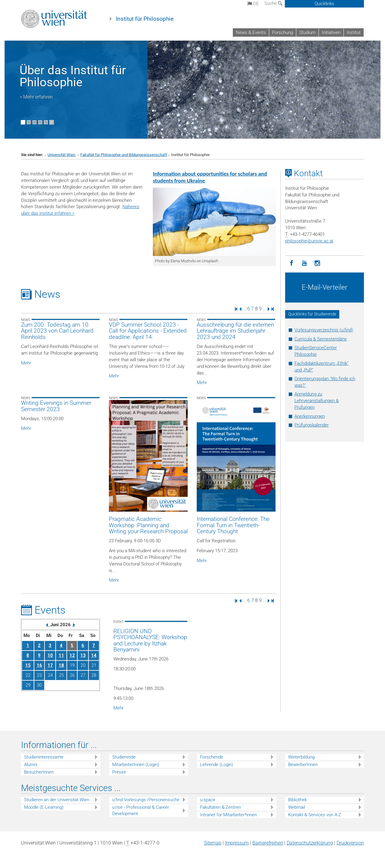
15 (28, 665)
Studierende (124, 757)
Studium (307, 32)
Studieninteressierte (44, 757)
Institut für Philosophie (145, 19)
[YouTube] (305, 263)
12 (72, 655)
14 (94, 655)
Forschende (212, 757)
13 (83, 655)
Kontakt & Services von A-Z (315, 815)
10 (50, 655)
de (253, 4)
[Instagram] (317, 263)
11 (61, 655)
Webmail (297, 807)
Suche (273, 3)
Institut (354, 32)
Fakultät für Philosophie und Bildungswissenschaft (124, 155)
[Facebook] (292, 263)
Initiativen (331, 32)
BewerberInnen (303, 765)
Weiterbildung (301, 757)
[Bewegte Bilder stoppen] (52, 122)
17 (50, 665)
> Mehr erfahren (36, 97)
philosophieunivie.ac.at (309, 241)
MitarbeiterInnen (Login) (136, 765)
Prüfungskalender (312, 425)
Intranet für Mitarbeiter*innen (228, 815)
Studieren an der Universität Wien (57, 800)
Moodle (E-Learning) (44, 807)
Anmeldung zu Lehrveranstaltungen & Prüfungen (317, 401)
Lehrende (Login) (217, 765)
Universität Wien (62, 155)
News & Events (251, 32)
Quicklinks (324, 4)
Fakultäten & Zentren (220, 807)
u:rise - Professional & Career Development (141, 810)
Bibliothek (297, 800)
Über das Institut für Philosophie (73, 76)
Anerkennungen (310, 416)
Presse (119, 772)
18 (61, 665)
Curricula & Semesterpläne (321, 339)
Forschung (283, 32)
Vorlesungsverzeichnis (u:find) (324, 330)
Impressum (237, 843)
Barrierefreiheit (268, 843)
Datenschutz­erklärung (310, 843)
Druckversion (350, 843)
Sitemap (213, 843)
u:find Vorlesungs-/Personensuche (146, 800)
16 (39, 665)
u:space (208, 800)
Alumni (31, 765)
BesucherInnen (39, 772)
